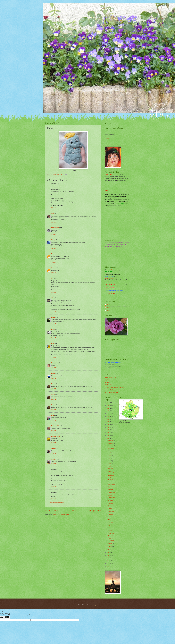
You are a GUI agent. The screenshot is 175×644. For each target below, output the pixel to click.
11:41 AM (54, 338)
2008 (108, 561)
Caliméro (110, 530)
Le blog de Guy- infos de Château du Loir (116, 387)
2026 (108, 403)
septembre (111, 449)
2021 (108, 416)
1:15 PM (53, 368)
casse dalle (111, 511)
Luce (53, 344)
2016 (108, 430)
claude (108, 305)
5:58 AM (54, 487)
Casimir (110, 495)
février (110, 544)
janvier (110, 546)
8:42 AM (54, 248)
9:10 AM (54, 273)
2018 (108, 425)
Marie (53, 384)
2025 (108, 405)
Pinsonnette (111, 528)
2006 (108, 566)
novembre (111, 443)
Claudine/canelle (56, 436)
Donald (110, 517)
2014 (108, 435)
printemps (111, 522)
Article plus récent (52, 511)
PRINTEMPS (112, 498)
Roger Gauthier (56, 426)
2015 (108, 433)
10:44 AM (54, 292)
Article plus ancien (95, 511)
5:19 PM (53, 499)
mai (110, 461)
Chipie (53, 373)
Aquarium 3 (111, 503)
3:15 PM (53, 389)
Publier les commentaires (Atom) (61, 514)
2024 (108, 408)
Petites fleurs (111, 484)
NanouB (107, 138)
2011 (108, 553)
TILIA (107, 191)
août (110, 453)
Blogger (95, 605)
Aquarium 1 (111, 525)
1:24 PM (53, 378)
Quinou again (112, 492)
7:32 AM (54, 208)
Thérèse (53, 268)
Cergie (53, 317)
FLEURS (110, 501)
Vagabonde (108, 380)
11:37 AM (54, 324)
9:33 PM (53, 453)
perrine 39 (108, 382)
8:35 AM (54, 234)
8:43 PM (53, 443)
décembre (111, 440)
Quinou (110, 509)
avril (110, 464)
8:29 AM (54, 222)
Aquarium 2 (111, 514)
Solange (53, 448)
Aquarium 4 (111, 490)
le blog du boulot (109, 390)
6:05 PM (53, 431)
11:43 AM (54, 357)
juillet (110, 456)
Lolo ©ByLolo (55, 228)
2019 (108, 422)
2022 (108, 414)
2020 (108, 419)
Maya (110, 520)
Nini (53, 214)
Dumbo (110, 487)
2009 (108, 558)
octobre (111, 446)
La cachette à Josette (57, 254)
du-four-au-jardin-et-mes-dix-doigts (85, 8)
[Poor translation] (7, 617)
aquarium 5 (111, 469)
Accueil (73, 511)
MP (52, 278)
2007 (108, 563)
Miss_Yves (54, 363)
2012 (108, 550)
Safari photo (111, 533)
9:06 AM (54, 262)
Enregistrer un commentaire (57, 503)
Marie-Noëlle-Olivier (110, 377)
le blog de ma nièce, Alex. (112, 392)
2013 (108, 438)
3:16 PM (53, 399)
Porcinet (110, 506)
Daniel (53, 329)
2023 (108, 411)
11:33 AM (54, 312)
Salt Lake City (109, 385)
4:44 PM (53, 420)
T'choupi (110, 536)
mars (110, 466)
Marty (53, 240)
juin (110, 458)
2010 (108, 555)
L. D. (53, 415)
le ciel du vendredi (111, 472)
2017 (108, 427)
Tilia (53, 298)
